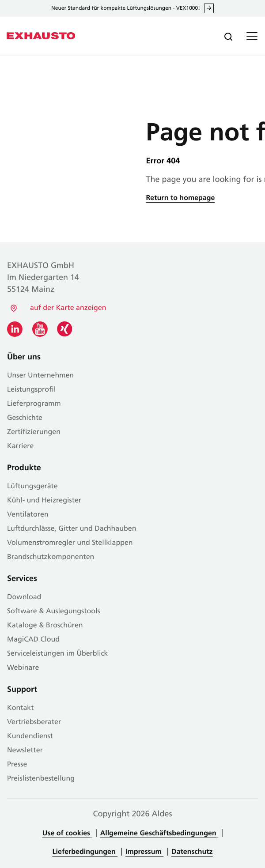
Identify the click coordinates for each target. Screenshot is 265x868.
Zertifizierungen (34, 432)
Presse (17, 765)
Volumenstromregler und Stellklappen (70, 543)
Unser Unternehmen (40, 376)
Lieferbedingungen (85, 852)
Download (24, 597)
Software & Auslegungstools (54, 611)
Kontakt (20, 708)
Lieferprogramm (34, 404)
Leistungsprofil (31, 390)
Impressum (144, 852)
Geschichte (25, 418)
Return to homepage (181, 198)
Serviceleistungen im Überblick (58, 654)
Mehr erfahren (209, 8)
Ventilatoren (28, 515)
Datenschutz (192, 852)
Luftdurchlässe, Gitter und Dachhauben (72, 529)
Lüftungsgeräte (32, 487)
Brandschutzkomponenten (51, 557)
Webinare (23, 668)
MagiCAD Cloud (33, 640)
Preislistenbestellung (41, 779)
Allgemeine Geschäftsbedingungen (158, 834)
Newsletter (25, 751)
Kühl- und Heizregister (44, 501)
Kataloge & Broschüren (45, 626)
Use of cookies (66, 834)
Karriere (20, 446)
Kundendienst (30, 736)
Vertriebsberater (34, 722)
